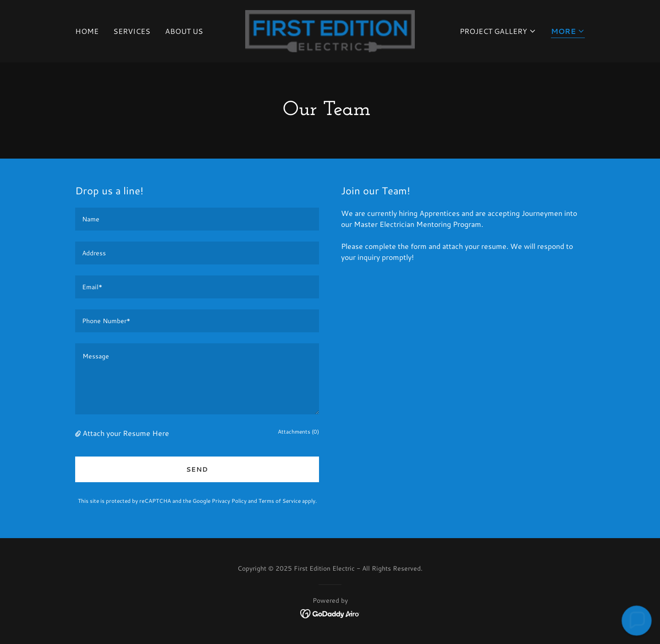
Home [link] (87, 31)
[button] (498, 31)
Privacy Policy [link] (229, 501)
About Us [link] (184, 31)
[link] (330, 30)
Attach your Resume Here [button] (126, 433)
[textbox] (197, 219)
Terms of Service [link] (280, 501)
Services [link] (132, 31)
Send (197, 469)
